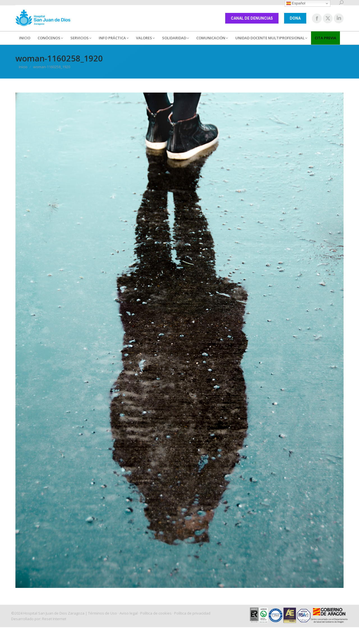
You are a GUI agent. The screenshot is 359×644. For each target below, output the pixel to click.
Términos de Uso (103, 613)
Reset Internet (54, 619)
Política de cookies (156, 613)
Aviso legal (129, 613)
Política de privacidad (192, 613)
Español (296, 3)
